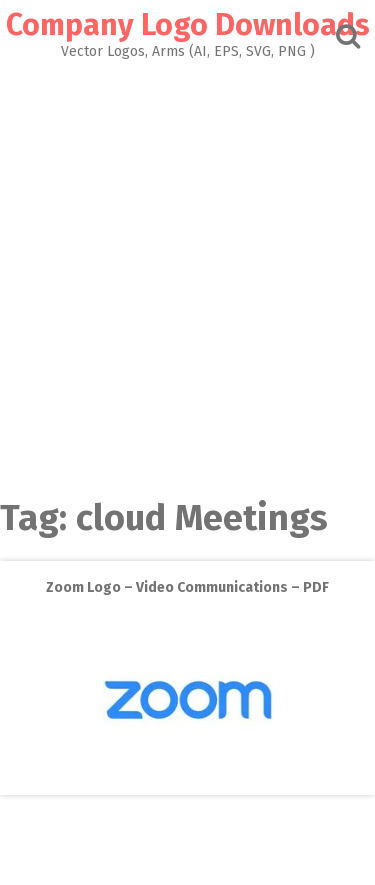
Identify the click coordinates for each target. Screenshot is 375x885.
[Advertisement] (187, 273)
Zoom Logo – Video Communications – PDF (187, 587)
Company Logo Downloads (188, 25)
